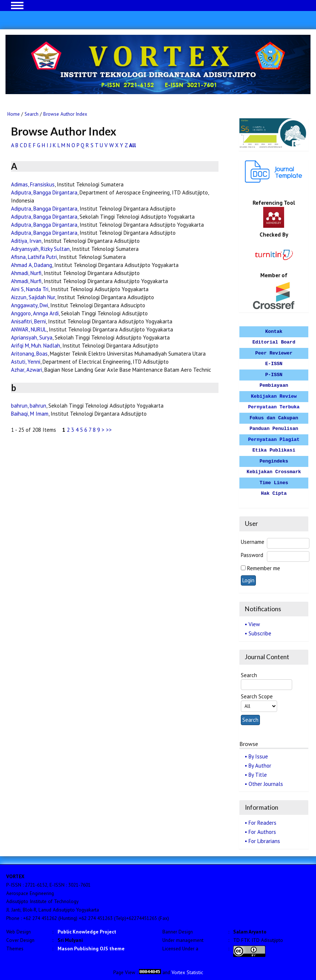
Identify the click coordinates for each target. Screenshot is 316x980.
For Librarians (264, 841)
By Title (258, 775)
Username (253, 542)
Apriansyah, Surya (32, 337)
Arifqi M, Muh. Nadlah (36, 346)
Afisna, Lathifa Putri (34, 257)
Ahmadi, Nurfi (26, 273)
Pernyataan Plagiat (274, 440)
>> (109, 430)
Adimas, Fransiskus (33, 184)
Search (32, 114)
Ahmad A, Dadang (32, 265)
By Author (260, 766)
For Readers (262, 823)
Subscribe (260, 633)
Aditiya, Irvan (26, 241)
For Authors (262, 832)
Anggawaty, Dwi (30, 305)
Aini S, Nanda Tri (30, 289)
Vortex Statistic (187, 972)
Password (252, 555)
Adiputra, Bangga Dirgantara (44, 192)
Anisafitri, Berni (28, 321)
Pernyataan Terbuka (274, 407)
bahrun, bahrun (29, 406)
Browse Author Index (65, 114)
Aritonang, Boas (29, 354)
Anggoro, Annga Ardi (35, 313)
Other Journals (266, 784)
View (254, 624)
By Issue (258, 756)
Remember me (264, 568)
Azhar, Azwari (27, 370)
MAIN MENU (17, 5)
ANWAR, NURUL (29, 329)
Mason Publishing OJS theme (91, 949)
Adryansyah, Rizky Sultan (40, 249)
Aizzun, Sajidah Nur (33, 297)
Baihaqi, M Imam (30, 414)
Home (14, 114)
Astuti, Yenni (26, 362)
